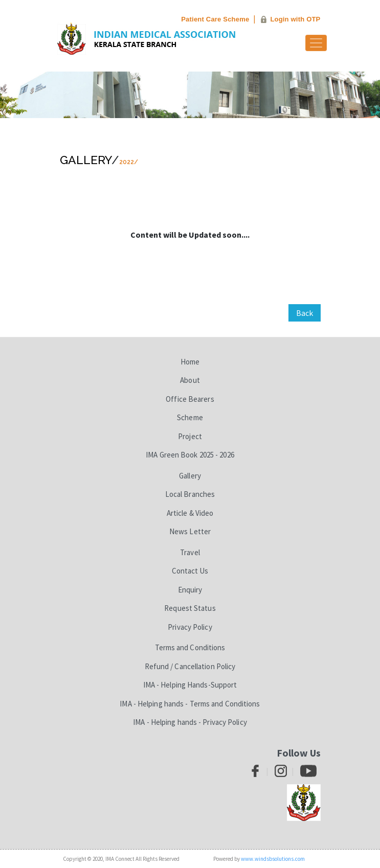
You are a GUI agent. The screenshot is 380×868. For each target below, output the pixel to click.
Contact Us (190, 571)
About (190, 380)
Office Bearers (190, 399)
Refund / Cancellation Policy (190, 666)
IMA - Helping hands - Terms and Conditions (190, 704)
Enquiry (190, 590)
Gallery (86, 160)
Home (190, 362)
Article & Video (190, 513)
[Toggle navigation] (316, 43)
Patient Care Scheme (215, 19)
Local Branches (190, 494)
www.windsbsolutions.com (273, 859)
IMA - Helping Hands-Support (190, 685)
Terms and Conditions (190, 647)
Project (190, 436)
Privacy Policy (190, 627)
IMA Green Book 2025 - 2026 (190, 455)
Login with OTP (295, 19)
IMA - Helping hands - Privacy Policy (190, 722)
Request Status (190, 608)
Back (305, 313)
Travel (190, 552)
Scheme (190, 417)
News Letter (190, 531)
